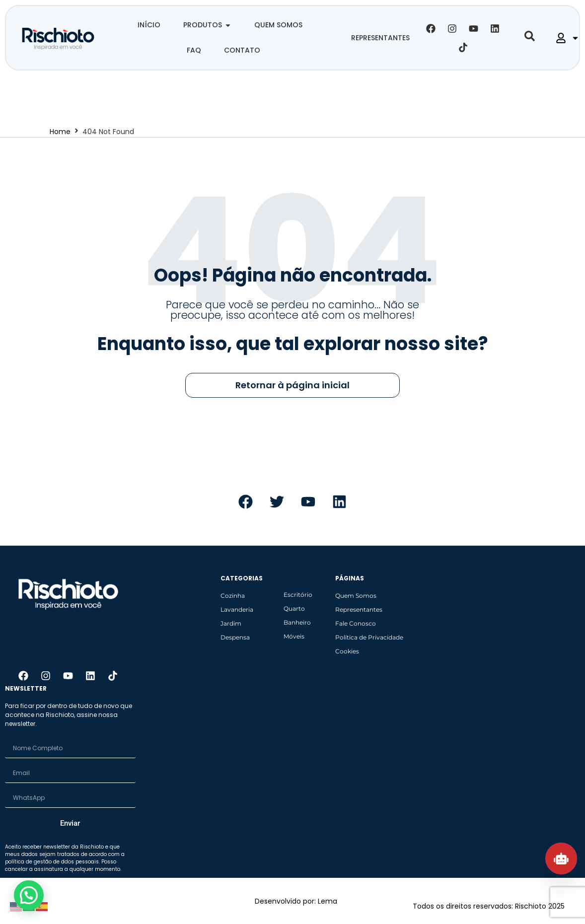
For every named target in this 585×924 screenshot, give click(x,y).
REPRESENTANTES (380, 38)
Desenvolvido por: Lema (296, 901)
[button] (32, 894)
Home (60, 132)
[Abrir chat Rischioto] (561, 858)
